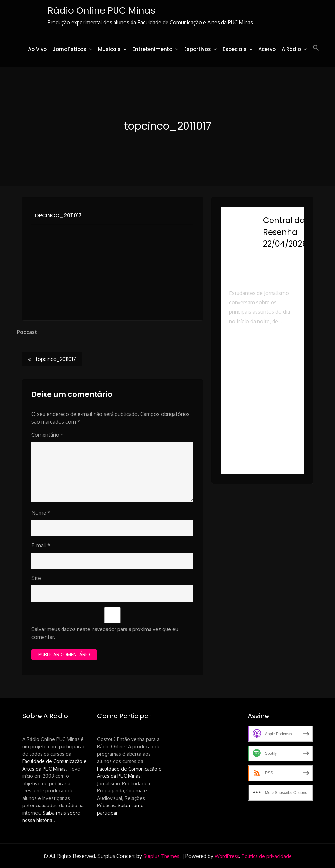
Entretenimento (152, 49)
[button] (316, 48)
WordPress (227, 856)
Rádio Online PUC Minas (102, 11)
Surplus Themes (161, 856)
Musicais (109, 49)
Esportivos (198, 49)
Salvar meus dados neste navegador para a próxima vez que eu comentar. (105, 633)
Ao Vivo (37, 49)
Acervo (267, 49)
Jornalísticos (70, 49)
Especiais (235, 49)
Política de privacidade (267, 856)
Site (36, 578)
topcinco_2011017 (57, 215)
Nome (41, 513)
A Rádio (291, 49)
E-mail (41, 545)
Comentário (47, 435)
